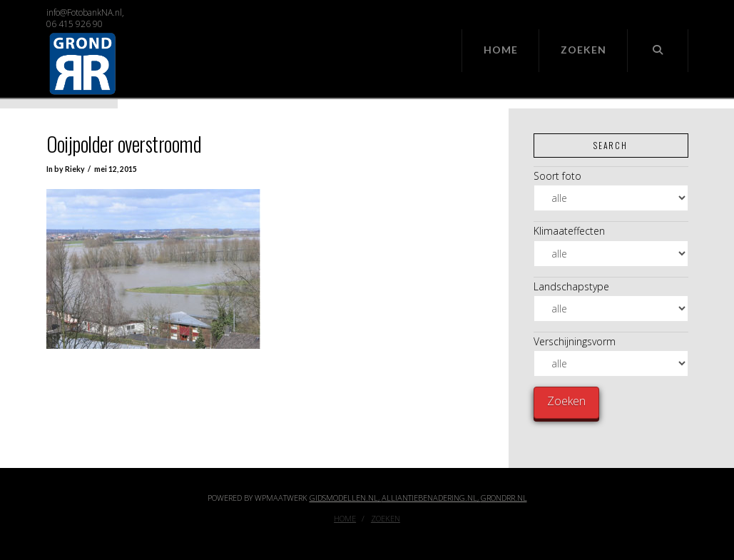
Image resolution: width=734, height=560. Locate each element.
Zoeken (386, 519)
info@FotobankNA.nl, (85, 12)
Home (345, 519)
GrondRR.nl (504, 498)
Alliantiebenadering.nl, (431, 498)
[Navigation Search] (658, 51)
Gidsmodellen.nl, (346, 498)
